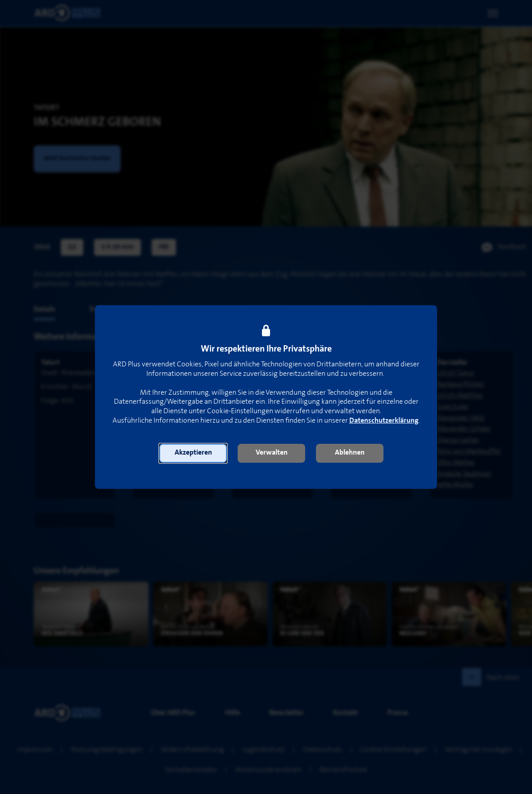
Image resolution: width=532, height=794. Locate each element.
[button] (193, 453)
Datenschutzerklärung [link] (384, 421)
